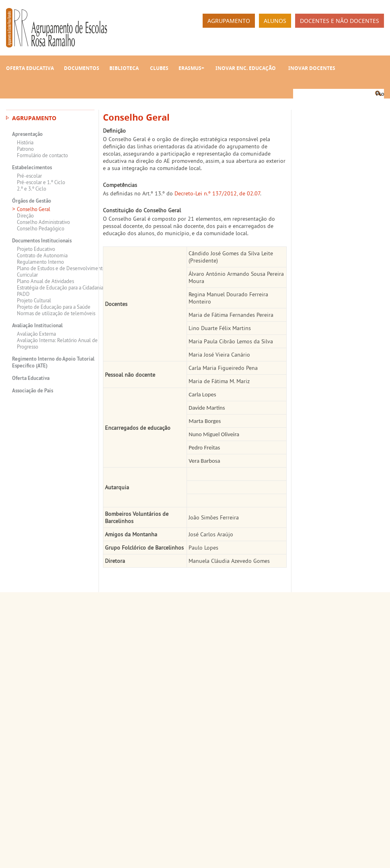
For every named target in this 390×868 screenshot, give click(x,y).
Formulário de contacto (42, 155)
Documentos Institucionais (42, 241)
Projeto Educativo (36, 249)
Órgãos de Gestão (32, 201)
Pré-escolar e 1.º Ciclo (41, 182)
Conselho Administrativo (43, 222)
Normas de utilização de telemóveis (56, 313)
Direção (25, 215)
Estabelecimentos (32, 167)
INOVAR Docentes (312, 68)
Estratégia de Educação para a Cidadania (60, 287)
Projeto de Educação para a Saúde (54, 307)
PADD (23, 294)
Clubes (159, 68)
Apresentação (27, 134)
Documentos (82, 68)
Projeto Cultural (34, 300)
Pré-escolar (29, 176)
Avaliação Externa (36, 334)
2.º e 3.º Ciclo (32, 189)
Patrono (25, 149)
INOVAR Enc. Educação (246, 68)
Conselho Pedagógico (41, 228)
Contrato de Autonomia (42, 255)
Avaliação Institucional (37, 325)
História (25, 142)
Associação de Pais (33, 391)
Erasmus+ (191, 68)
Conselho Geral (34, 209)
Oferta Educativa (30, 68)
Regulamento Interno (40, 262)
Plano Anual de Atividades (45, 281)
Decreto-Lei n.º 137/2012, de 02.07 (217, 193)
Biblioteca (124, 68)
